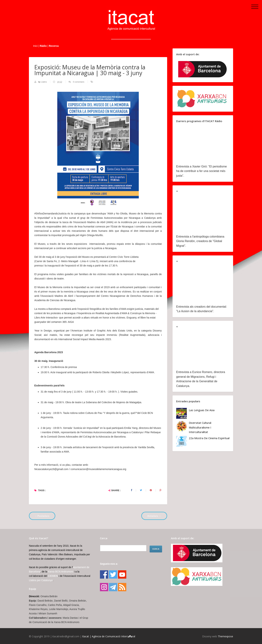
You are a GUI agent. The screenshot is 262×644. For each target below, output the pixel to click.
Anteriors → (154, 516)
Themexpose (225, 636)
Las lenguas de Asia (202, 410)
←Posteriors (42, 516)
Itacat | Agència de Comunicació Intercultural (109, 636)
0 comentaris (79, 82)
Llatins (44, 82)
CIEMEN (53, 576)
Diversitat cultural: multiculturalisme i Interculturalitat (200, 427)
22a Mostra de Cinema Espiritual (209, 438)
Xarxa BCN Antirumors (61, 572)
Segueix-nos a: (109, 564)
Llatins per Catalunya (41, 580)
